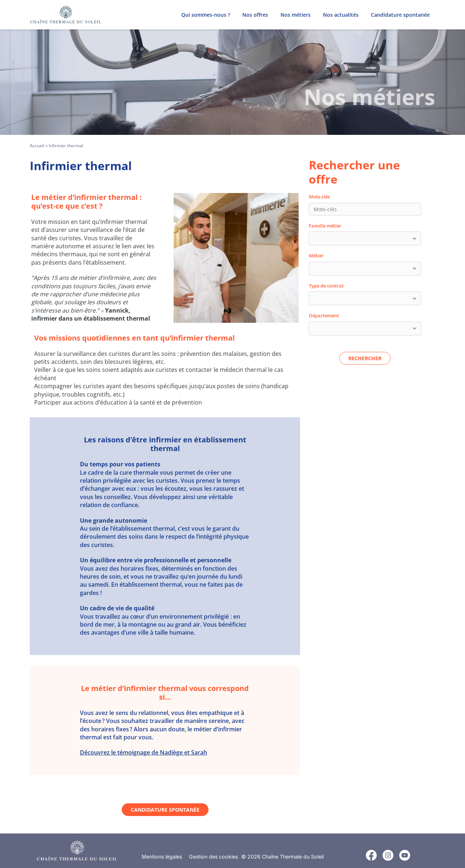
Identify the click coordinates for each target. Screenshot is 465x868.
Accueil (37, 146)
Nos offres (255, 15)
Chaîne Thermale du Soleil (293, 857)
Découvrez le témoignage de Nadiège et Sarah (143, 752)
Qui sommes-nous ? (206, 15)
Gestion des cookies (213, 857)
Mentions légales (162, 857)
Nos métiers (296, 15)
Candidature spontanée (400, 15)
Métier (316, 256)
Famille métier (325, 226)
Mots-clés (319, 197)
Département (324, 316)
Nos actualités (341, 15)
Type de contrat (326, 286)
